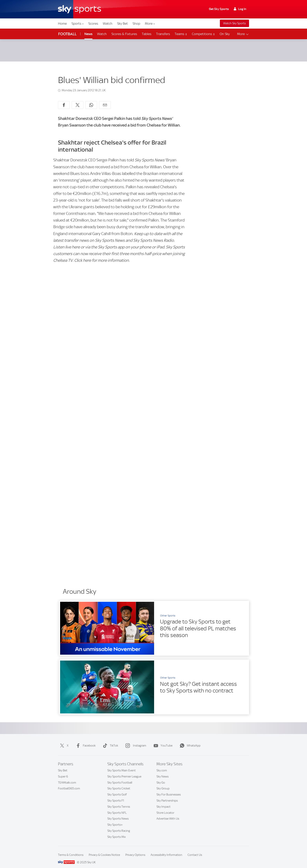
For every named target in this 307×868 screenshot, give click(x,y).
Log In (240, 9)
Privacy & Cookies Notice (104, 850)
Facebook (85, 741)
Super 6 (63, 772)
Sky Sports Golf (117, 790)
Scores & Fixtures (124, 34)
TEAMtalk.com (67, 778)
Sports (78, 24)
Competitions (203, 34)
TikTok (110, 741)
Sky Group (163, 784)
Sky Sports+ (115, 820)
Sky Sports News (118, 814)
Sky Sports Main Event (121, 766)
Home (62, 24)
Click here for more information (102, 256)
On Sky (225, 34)
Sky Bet (122, 24)
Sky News (163, 772)
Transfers (163, 34)
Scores (93, 24)
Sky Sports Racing (119, 826)
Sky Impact (163, 802)
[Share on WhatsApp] (91, 100)
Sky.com (162, 766)
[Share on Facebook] (64, 100)
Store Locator (165, 808)
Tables (147, 34)
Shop (136, 24)
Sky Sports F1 (116, 796)
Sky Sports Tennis (119, 802)
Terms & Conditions (71, 850)
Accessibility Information (166, 850)
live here (73, 242)
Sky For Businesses (169, 790)
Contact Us (195, 850)
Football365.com (69, 784)
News (88, 34)
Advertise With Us (168, 814)
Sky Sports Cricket (119, 784)
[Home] (79, 9)
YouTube (162, 741)
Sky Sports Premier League (124, 772)
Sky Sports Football (120, 778)
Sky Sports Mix (116, 832)
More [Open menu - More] (243, 34)
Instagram (135, 741)
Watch (108, 24)
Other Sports (168, 611)
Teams (181, 34)
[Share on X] (78, 100)
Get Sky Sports (219, 9)
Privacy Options (135, 850)
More (150, 24)
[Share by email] (105, 100)
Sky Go (161, 778)
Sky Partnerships (167, 796)
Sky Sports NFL (117, 808)
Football (67, 34)
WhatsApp (189, 741)
